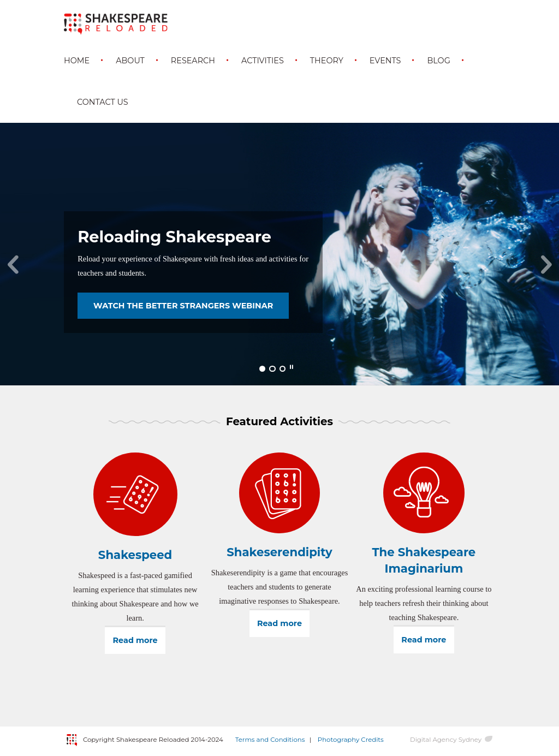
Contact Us (103, 102)
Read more (139, 640)
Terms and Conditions (270, 740)
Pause (292, 367)
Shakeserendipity (279, 552)
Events (385, 61)
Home (77, 61)
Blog (438, 61)
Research (193, 61)
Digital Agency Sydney (446, 740)
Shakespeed (135, 555)
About (130, 61)
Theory (327, 61)
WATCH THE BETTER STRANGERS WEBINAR (183, 306)
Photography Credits (351, 740)
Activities (263, 61)
